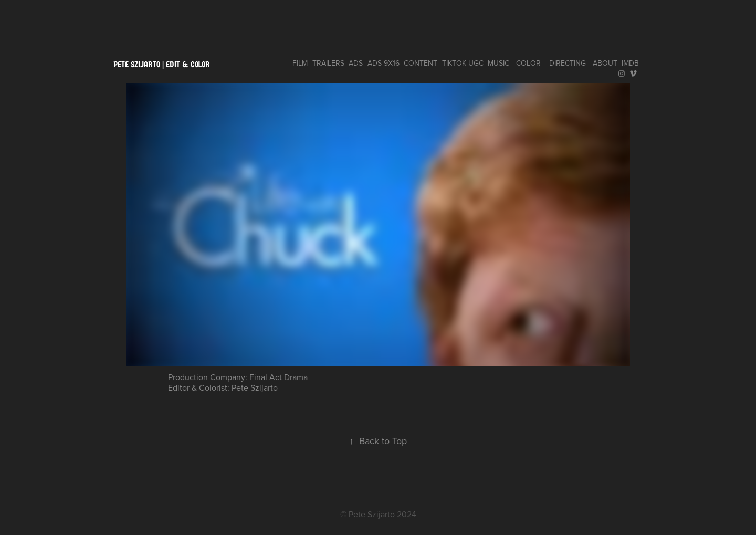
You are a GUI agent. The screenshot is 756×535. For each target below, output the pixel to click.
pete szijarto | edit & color (162, 64)
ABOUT (605, 63)
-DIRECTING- (568, 63)
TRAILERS (328, 63)
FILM (300, 63)
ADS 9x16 (384, 63)
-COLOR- (528, 63)
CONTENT (421, 63)
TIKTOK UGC (463, 63)
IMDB (630, 63)
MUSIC (498, 63)
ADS (356, 63)
